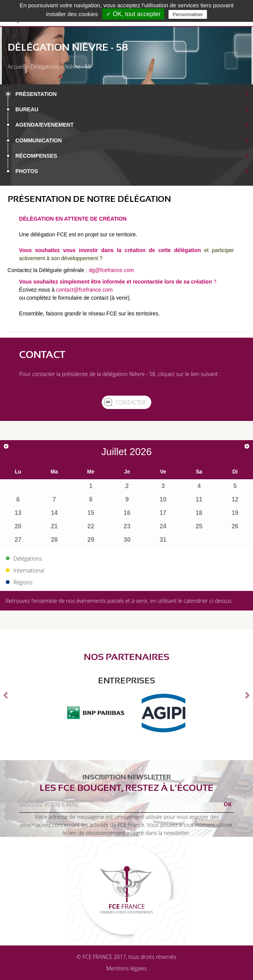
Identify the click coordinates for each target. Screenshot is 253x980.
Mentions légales (126, 968)
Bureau (27, 109)
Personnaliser (188, 14)
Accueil (16, 67)
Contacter (131, 402)
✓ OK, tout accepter (133, 14)
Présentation (36, 94)
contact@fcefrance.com (84, 290)
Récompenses (36, 156)
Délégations (45, 67)
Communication (39, 140)
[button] (6, 695)
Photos (27, 171)
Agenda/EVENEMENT (45, 125)
